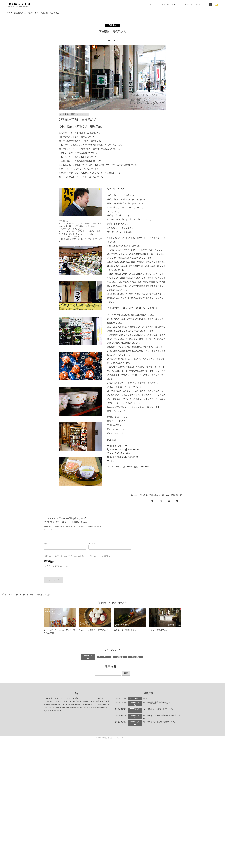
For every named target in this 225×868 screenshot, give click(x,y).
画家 (58, 708)
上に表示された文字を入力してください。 (59, 566)
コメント (48, 530)
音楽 (50, 711)
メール (92, 544)
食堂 (62, 711)
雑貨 (45, 711)
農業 (95, 708)
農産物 (100, 708)
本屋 (99, 705)
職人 (82, 708)
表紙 (145, 699)
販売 (91, 708)
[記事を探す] (108, 674)
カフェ (72, 699)
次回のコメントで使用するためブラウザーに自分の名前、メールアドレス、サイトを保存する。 (78, 556)
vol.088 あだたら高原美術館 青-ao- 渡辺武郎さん (162, 717)
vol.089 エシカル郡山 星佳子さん (158, 709)
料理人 (88, 705)
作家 (105, 702)
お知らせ (120, 657)
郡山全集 (18, 13)
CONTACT (201, 5)
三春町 (74, 702)
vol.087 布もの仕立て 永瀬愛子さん (159, 722)
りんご (58, 699)
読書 (86, 708)
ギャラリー (80, 699)
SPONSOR (188, 5)
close (46, 699)
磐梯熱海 (70, 708)
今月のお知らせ (84, 702)
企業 (97, 702)
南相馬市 (66, 705)
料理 (83, 705)
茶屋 (173, 495)
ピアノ (105, 699)
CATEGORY (164, 5)
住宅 (101, 702)
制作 (48, 705)
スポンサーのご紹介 (93, 699)
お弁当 (51, 699)
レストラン (58, 702)
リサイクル (48, 702)
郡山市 (179, 495)
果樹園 (104, 705)
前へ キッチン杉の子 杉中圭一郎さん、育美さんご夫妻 (26, 595)
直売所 (63, 708)
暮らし (94, 705)
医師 (60, 705)
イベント (65, 699)
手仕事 (77, 705)
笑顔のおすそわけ (31, 13)
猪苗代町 (52, 708)
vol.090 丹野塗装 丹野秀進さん (157, 703)
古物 (72, 705)
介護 (93, 702)
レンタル (67, 702)
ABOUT (176, 5)
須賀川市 (56, 711)
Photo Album (104, 657)
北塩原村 (54, 705)
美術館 (77, 708)
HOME (152, 5)
